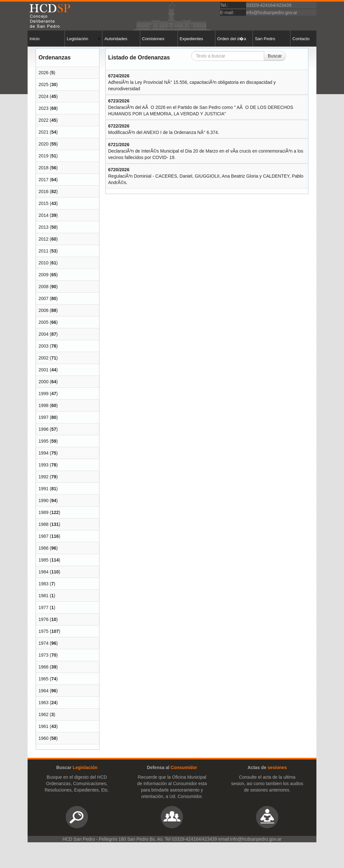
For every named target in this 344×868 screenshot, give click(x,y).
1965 (43, 679)
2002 (43, 358)
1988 (43, 524)
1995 (43, 441)
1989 (43, 512)
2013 (43, 227)
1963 (43, 703)
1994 (43, 453)
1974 (43, 643)
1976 (43, 619)
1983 (43, 584)
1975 (43, 631)
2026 (43, 73)
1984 (43, 572)
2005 (43, 322)
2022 (43, 120)
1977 (43, 607)
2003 (43, 346)
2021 (43, 132)
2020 (43, 144)
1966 (43, 667)
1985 (43, 560)
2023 (43, 108)
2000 (43, 382)
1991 (43, 489)
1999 (43, 394)
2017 (43, 180)
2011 (43, 251)
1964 (43, 691)
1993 (43, 465)
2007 (43, 298)
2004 (43, 334)
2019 (43, 156)
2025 (43, 84)
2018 (43, 168)
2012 (43, 239)
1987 (43, 536)
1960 (43, 738)
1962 (43, 714)
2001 (43, 370)
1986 (43, 548)
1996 (43, 429)
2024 (43, 96)
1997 (43, 417)
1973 (43, 655)
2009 (43, 275)
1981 (43, 596)
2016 (43, 191)
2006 (43, 310)
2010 (43, 263)
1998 (43, 405)
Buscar (275, 56)
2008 (43, 287)
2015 (43, 203)
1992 (43, 477)
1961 (43, 726)
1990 (43, 500)
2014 (43, 215)
